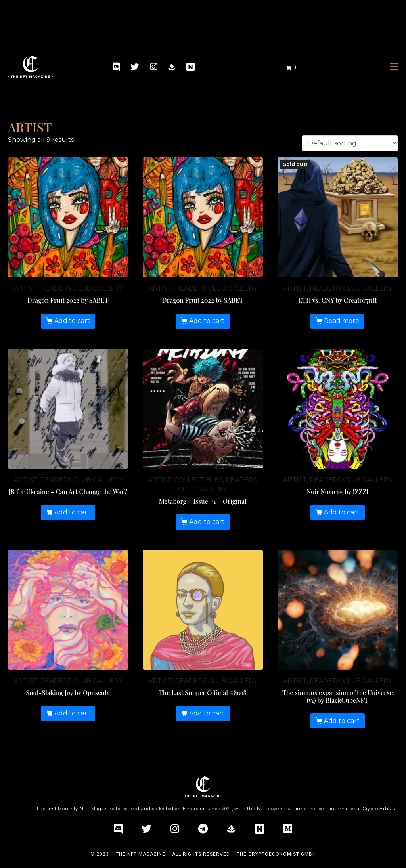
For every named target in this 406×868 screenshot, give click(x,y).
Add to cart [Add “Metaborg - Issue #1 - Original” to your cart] (207, 522)
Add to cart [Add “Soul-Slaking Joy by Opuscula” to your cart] (72, 713)
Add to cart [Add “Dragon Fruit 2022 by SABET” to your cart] (72, 321)
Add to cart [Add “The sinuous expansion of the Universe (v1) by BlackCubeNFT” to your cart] (342, 721)
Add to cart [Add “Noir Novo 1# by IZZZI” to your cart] (342, 512)
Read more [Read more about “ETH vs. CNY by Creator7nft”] (342, 321)
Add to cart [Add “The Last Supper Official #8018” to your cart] (207, 713)
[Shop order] (350, 143)
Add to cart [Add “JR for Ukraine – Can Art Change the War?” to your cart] (72, 512)
